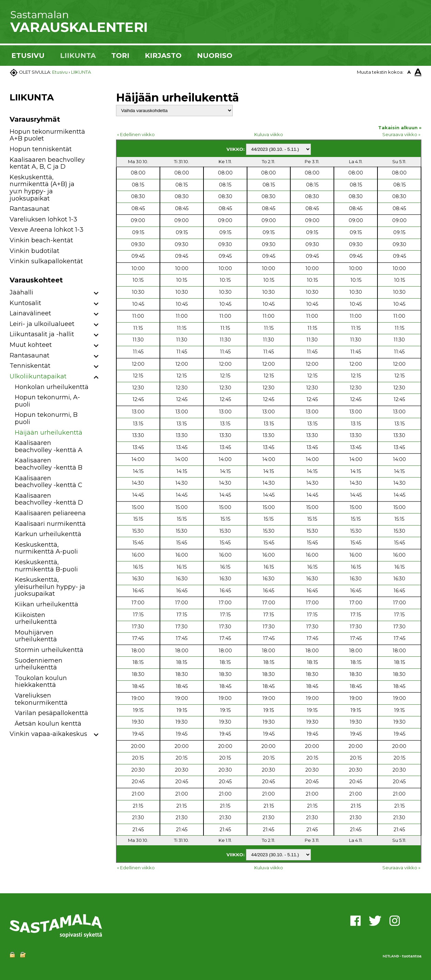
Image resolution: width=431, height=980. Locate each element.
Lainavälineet (30, 313)
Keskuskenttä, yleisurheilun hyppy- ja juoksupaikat (50, 587)
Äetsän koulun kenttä (48, 724)
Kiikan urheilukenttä (46, 604)
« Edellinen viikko (136, 134)
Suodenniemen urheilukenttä (39, 664)
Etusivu (60, 72)
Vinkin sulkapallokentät (46, 261)
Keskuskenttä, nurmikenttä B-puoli (46, 566)
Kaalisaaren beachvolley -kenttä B (49, 464)
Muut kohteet (31, 345)
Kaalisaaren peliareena (50, 513)
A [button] (409, 72)
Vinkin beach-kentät (41, 240)
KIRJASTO (163, 56)
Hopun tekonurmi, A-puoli (47, 401)
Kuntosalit (25, 303)
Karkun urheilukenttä (48, 534)
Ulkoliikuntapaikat (38, 376)
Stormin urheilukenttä (49, 650)
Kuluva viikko (269, 134)
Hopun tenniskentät (41, 149)
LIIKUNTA (78, 56)
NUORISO (215, 56)
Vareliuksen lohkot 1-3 (43, 219)
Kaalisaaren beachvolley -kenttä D (49, 499)
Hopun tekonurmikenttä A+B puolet (47, 135)
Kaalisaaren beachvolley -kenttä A (49, 446)
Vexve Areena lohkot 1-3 (46, 230)
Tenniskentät (30, 366)
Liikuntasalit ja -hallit (42, 334)
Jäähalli (21, 292)
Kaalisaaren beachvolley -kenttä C (49, 482)
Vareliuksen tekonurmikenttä (41, 699)
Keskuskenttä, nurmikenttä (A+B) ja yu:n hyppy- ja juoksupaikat (42, 188)
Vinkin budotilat (34, 251)
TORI (120, 56)
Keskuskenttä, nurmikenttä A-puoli (46, 548)
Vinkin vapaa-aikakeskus (48, 734)
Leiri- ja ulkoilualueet (42, 324)
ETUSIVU (28, 56)
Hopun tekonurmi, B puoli (46, 418)
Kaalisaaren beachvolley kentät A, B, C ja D (47, 163)
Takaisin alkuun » (400, 128)
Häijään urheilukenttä (49, 433)
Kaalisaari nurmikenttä (50, 524)
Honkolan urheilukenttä (52, 387)
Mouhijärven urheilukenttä (36, 636)
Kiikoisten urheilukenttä (36, 619)
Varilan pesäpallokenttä (51, 713)
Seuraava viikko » (401, 134)
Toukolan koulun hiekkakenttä (41, 682)
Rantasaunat (30, 209)
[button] (96, 294)
